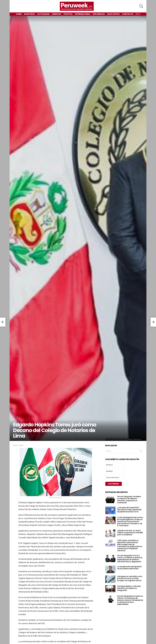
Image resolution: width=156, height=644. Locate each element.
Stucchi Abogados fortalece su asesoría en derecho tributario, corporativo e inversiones (129, 500)
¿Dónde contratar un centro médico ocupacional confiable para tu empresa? (130, 533)
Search (141, 451)
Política (68, 14)
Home (19, 14)
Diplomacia (99, 14)
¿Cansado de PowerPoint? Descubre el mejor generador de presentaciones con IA (129, 510)
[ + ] (138, 14)
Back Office (113, 14)
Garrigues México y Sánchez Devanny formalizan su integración (129, 588)
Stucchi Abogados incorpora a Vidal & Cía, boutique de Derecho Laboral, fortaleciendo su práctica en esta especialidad (130, 600)
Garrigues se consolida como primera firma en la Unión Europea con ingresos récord (130, 578)
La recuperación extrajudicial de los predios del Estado (129, 568)
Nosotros (29, 14)
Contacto (128, 14)
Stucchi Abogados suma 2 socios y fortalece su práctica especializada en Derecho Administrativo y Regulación (130, 559)
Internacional (83, 14)
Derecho (57, 14)
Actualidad (43, 14)
